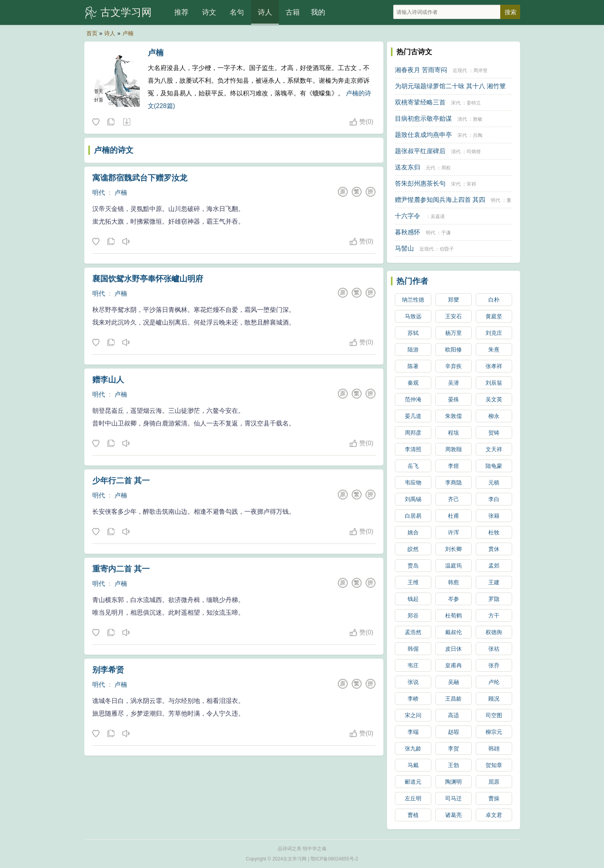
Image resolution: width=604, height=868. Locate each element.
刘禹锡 (413, 499)
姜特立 (474, 103)
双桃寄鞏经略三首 (420, 102)
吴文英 (494, 399)
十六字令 (408, 216)
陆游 (413, 349)
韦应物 (413, 482)
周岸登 (480, 70)
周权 (446, 168)
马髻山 (404, 248)
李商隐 (453, 482)
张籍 (494, 516)
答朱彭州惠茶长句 (420, 183)
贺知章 (494, 765)
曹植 (413, 815)
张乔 (494, 665)
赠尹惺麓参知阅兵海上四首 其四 (440, 200)
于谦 (446, 233)
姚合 (413, 532)
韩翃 (494, 748)
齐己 (453, 499)
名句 (237, 12)
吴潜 (453, 383)
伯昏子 (447, 249)
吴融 (453, 682)
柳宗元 (494, 732)
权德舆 (494, 632)
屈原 (494, 782)
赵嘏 (453, 732)
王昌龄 (453, 699)
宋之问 (413, 715)
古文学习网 (126, 12)
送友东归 (408, 167)
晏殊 (453, 399)
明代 (99, 193)
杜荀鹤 (453, 615)
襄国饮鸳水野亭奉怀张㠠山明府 (148, 279)
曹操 (494, 798)
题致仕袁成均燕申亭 (423, 135)
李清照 (413, 449)
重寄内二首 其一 (121, 569)
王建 (494, 582)
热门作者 (412, 281)
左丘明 (413, 798)
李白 (494, 499)
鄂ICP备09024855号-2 (334, 859)
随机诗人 (126, 122)
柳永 (494, 416)
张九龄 (413, 748)
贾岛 (413, 566)
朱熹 (494, 349)
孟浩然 (413, 632)
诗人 (265, 12)
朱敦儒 (453, 416)
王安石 (453, 316)
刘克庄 (494, 333)
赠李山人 (108, 380)
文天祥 (494, 449)
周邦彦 (413, 433)
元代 (431, 168)
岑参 (453, 599)
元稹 (494, 482)
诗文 (209, 12)
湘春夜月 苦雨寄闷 (421, 70)
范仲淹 (413, 399)
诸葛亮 (453, 815)
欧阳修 (453, 349)
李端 (413, 732)
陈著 (413, 366)
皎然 (413, 549)
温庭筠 (453, 566)
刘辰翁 (494, 383)
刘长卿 (453, 549)
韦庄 (413, 665)
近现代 (460, 70)
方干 (494, 615)
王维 (413, 582)
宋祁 (471, 184)
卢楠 (128, 33)
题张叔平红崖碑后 (420, 151)
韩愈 (453, 582)
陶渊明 (453, 782)
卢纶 (494, 682)
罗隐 (494, 599)
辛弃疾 (453, 366)
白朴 (494, 300)
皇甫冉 (453, 665)
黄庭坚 (494, 316)
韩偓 (413, 649)
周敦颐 (453, 449)
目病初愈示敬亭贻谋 (423, 119)
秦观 (413, 383)
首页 (92, 33)
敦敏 (478, 119)
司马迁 (453, 798)
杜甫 (453, 516)
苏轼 (413, 333)
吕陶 (478, 135)
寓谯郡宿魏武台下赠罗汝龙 (140, 178)
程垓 (453, 433)
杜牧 (494, 532)
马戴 (413, 765)
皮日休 (453, 649)
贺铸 (494, 433)
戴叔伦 (453, 632)
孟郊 (494, 566)
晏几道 (413, 416)
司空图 (494, 715)
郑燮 (453, 300)
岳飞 (413, 466)
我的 (318, 12)
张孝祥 (494, 366)
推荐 (181, 12)
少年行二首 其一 (121, 481)
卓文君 (494, 815)
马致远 (413, 316)
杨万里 (453, 333)
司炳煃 (474, 152)
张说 (413, 682)
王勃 (453, 765)
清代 (462, 119)
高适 (453, 715)
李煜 (453, 466)
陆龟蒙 (494, 466)
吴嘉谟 (438, 217)
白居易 (413, 516)
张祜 (494, 649)
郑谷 (413, 615)
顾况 (494, 699)
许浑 (453, 532)
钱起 (413, 599)
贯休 (494, 549)
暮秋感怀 (408, 232)
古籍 (293, 12)
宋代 (456, 103)
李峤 (413, 699)
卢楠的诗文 (114, 150)
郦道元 (413, 782)
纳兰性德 (413, 300)
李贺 (453, 748)
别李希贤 (108, 670)
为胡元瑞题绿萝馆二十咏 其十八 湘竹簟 (451, 86)
